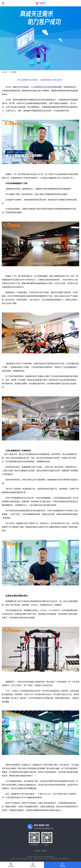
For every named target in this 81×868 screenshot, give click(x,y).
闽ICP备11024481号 (16, 859)
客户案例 (13, 72)
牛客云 (45, 851)
